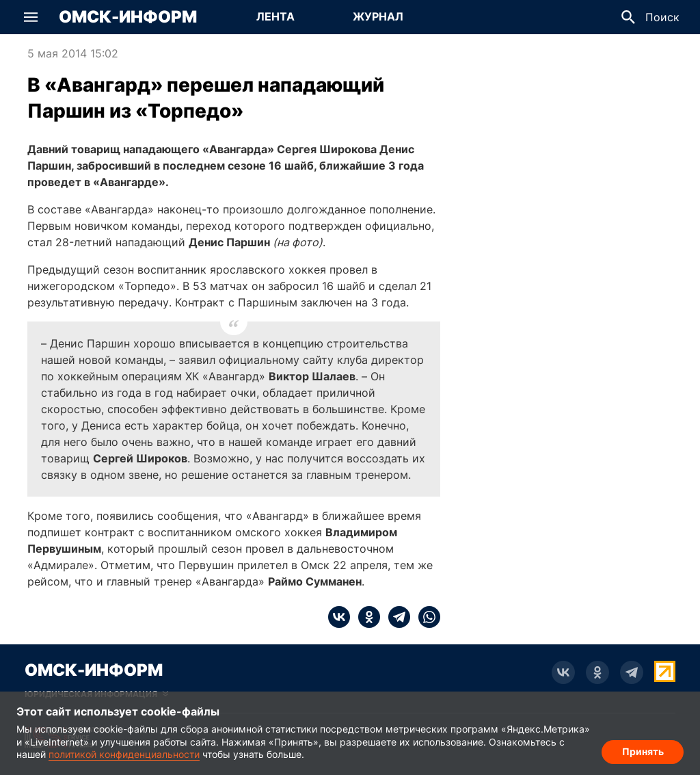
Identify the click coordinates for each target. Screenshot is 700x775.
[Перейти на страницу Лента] (275, 17)
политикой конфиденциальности (124, 754)
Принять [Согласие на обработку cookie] (643, 751)
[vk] (339, 617)
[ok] (365, 617)
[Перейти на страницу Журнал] (378, 17)
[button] (31, 17)
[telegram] (395, 617)
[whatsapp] (425, 617)
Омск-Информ (128, 17)
